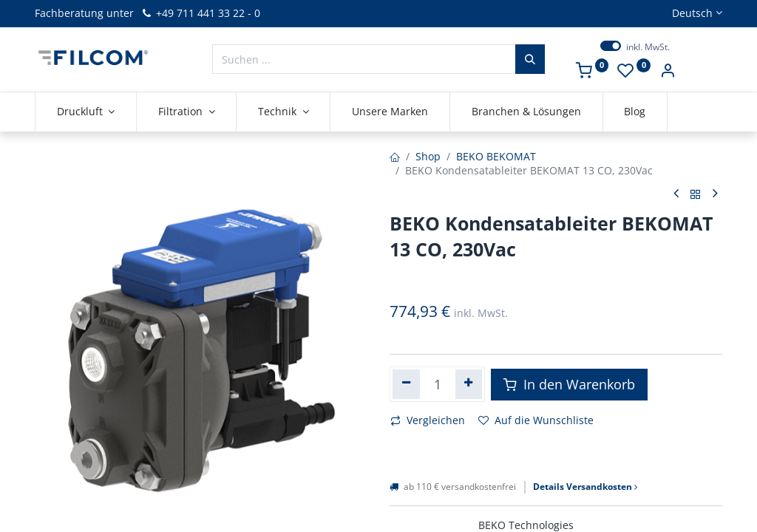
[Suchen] (530, 59)
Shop (428, 156)
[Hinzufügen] (469, 384)
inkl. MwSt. (648, 47)
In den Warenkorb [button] (569, 384)
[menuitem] (390, 112)
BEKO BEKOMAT (496, 156)
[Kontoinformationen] (668, 72)
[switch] (611, 46)
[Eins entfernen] (406, 384)
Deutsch (692, 13)
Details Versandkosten (585, 487)
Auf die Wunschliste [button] (536, 420)
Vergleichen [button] (428, 420)
